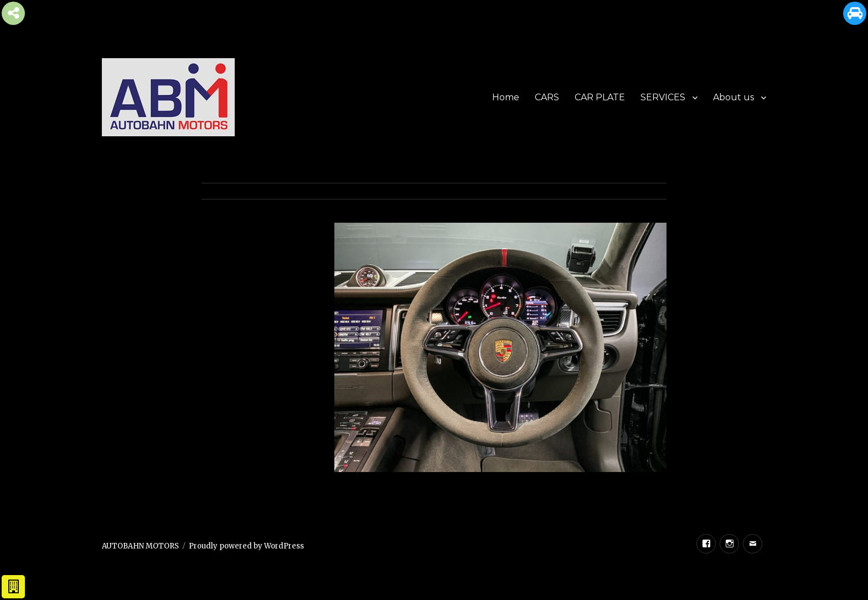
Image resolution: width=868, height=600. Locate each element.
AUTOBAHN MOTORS (140, 546)
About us (733, 97)
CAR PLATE (600, 97)
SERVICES (663, 97)
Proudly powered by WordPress (246, 546)
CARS (547, 97)
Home (506, 97)
